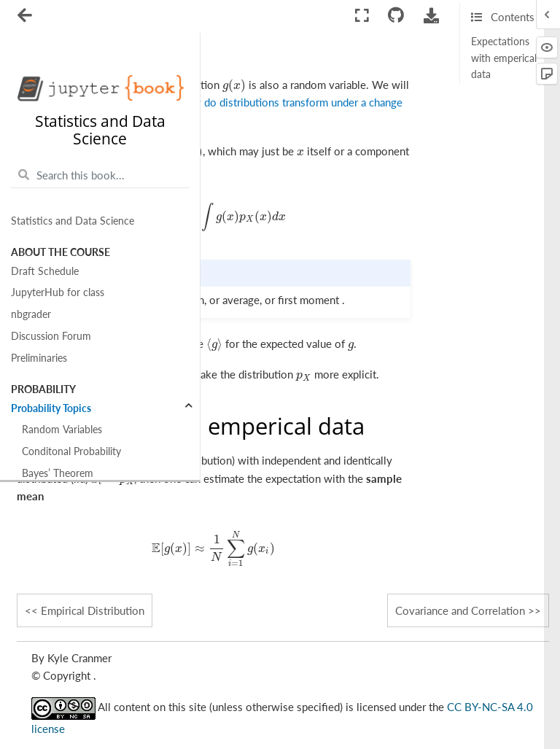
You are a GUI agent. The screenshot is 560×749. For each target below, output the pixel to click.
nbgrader (31, 314)
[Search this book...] (100, 175)
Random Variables (62, 430)
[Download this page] (431, 16)
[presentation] (234, 85)
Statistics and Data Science (73, 221)
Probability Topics (51, 408)
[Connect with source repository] (396, 16)
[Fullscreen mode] (362, 16)
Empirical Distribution (93, 610)
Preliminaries (39, 358)
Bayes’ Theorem (58, 473)
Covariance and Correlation (460, 610)
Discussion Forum (51, 336)
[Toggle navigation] (26, 17)
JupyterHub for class (58, 292)
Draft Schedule (45, 271)
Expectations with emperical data (504, 58)
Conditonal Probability (71, 451)
